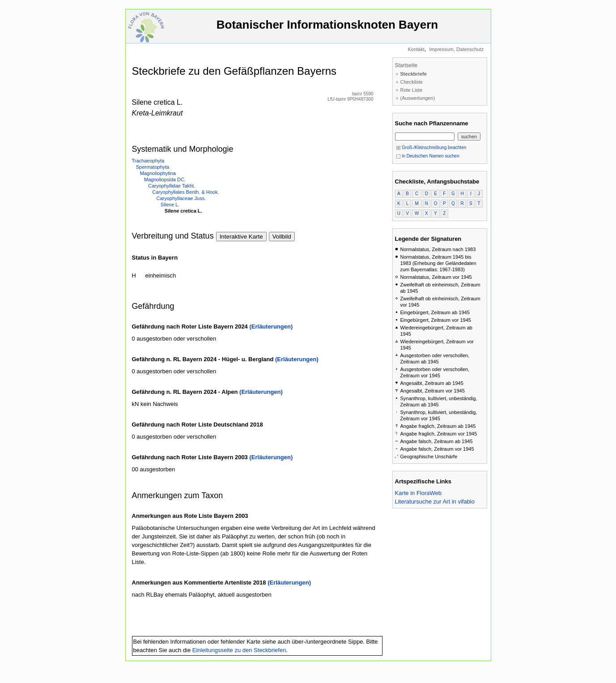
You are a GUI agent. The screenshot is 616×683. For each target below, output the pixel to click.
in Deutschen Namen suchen (428, 156)
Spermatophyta (153, 167)
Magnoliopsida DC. (165, 179)
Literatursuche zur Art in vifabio (435, 502)
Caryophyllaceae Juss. (181, 198)
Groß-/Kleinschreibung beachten (431, 147)
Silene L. (170, 205)
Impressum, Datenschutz (457, 49)
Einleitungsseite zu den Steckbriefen (239, 650)
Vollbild (282, 237)
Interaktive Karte (241, 237)
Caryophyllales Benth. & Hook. (185, 192)
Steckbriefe (414, 74)
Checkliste (412, 82)
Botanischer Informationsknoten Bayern (327, 29)
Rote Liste (412, 90)
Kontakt (416, 49)
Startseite (406, 65)
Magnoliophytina (158, 173)
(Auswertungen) (418, 98)
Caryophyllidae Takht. (172, 186)
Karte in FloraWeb (418, 493)
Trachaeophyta (148, 161)
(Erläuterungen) (271, 327)
